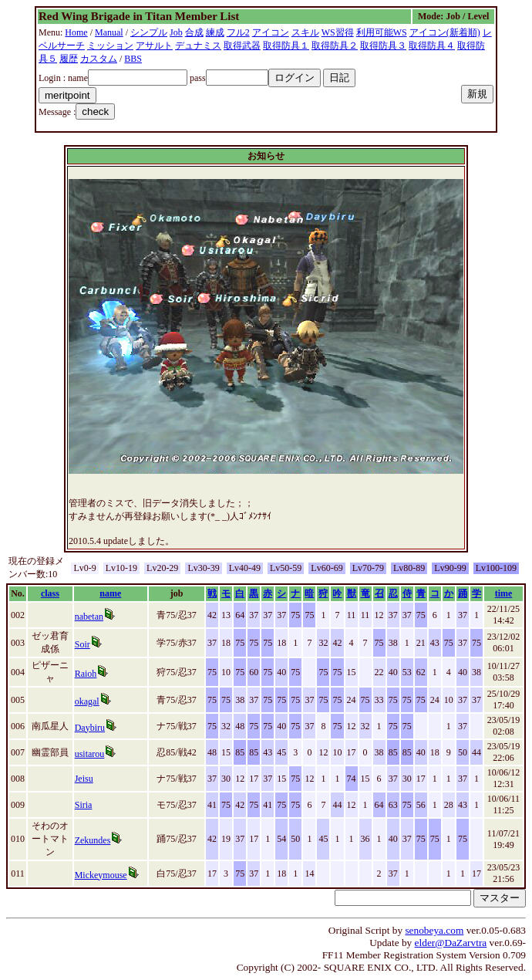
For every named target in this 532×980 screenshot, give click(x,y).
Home (76, 32)
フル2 (238, 32)
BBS (133, 59)
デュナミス (198, 46)
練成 (215, 32)
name (110, 593)
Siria (84, 805)
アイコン (271, 32)
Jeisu (84, 779)
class (50, 593)
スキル (305, 32)
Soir (82, 644)
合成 (194, 32)
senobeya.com (434, 930)
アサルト (154, 46)
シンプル (149, 32)
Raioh (86, 674)
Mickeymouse (101, 875)
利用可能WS (382, 32)
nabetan (89, 617)
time (504, 593)
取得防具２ (335, 46)
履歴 (69, 59)
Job (176, 32)
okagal (87, 701)
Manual (109, 32)
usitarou (90, 754)
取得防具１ (286, 46)
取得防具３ (383, 46)
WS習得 (338, 32)
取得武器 (242, 46)
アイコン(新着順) (445, 32)
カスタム (99, 59)
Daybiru (90, 728)
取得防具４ (432, 46)
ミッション (110, 46)
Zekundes (93, 840)
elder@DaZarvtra (451, 943)
